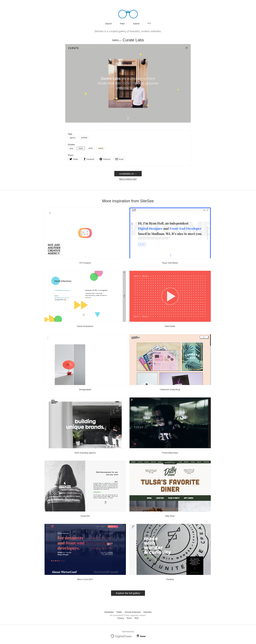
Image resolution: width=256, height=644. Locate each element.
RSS (137, 618)
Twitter (119, 612)
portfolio (84, 138)
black (81, 148)
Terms (129, 618)
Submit (136, 24)
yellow (101, 148)
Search (108, 24)
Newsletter (109, 612)
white (91, 148)
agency (73, 138)
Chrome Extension (133, 612)
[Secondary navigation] (149, 23)
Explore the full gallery (128, 593)
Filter (122, 24)
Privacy (121, 618)
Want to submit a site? (128, 179)
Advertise (147, 612)
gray (71, 148)
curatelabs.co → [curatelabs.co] (128, 174)
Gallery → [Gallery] (117, 40)
